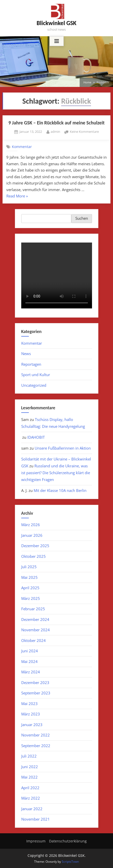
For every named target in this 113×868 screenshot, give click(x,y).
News (26, 354)
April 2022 (30, 788)
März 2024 (31, 672)
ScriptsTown (70, 862)
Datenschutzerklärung (68, 841)
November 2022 (36, 735)
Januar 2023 (32, 725)
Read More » (17, 196)
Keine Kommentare (84, 132)
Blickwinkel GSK (57, 23)
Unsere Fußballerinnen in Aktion (63, 448)
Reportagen (31, 364)
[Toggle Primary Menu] (57, 41)
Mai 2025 (29, 577)
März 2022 (31, 798)
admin (55, 131)
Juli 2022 (29, 756)
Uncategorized (34, 385)
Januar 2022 (32, 809)
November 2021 (36, 819)
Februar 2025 (33, 609)
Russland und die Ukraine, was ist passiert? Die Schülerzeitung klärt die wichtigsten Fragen (56, 473)
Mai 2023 (29, 704)
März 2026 (31, 525)
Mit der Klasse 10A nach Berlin (60, 490)
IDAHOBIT (36, 437)
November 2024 (36, 630)
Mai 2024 (29, 661)
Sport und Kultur (36, 375)
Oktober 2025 (33, 556)
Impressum (36, 841)
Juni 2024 (30, 651)
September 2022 (36, 746)
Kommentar (22, 146)
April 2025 (30, 588)
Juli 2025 (29, 567)
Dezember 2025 (35, 546)
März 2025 (31, 598)
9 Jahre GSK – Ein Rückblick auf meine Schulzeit (56, 123)
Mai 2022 (29, 777)
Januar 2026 (32, 535)
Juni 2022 (30, 767)
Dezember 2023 (35, 682)
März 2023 (31, 714)
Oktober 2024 (33, 640)
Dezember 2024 (35, 619)
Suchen (82, 218)
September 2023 (36, 693)
